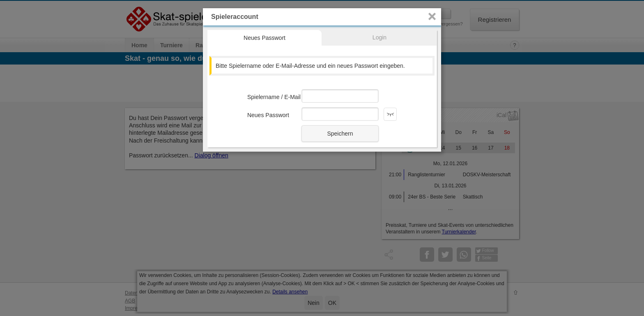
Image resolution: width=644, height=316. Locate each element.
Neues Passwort (264, 38)
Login (379, 37)
